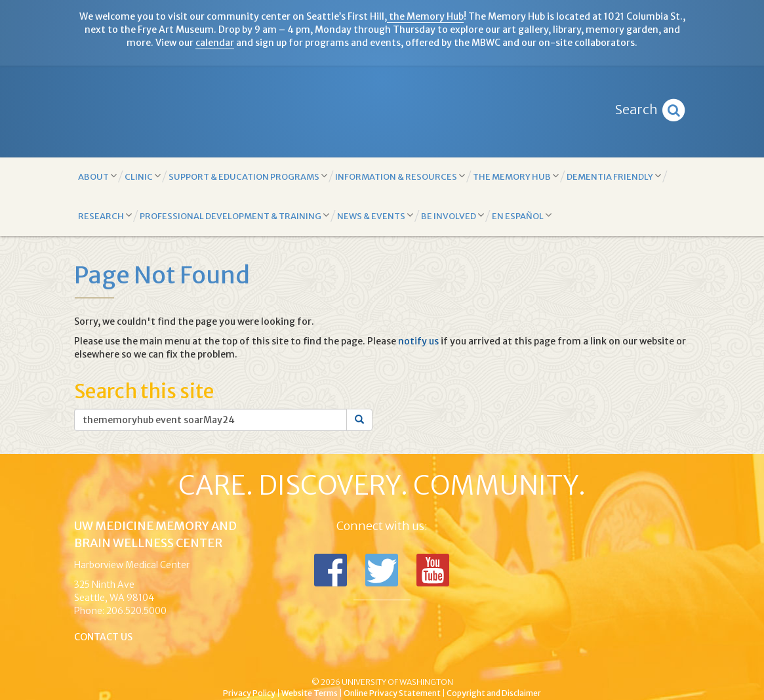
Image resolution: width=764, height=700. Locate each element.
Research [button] (105, 216)
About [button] (97, 176)
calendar (215, 43)
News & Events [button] (375, 216)
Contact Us (103, 637)
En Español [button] (522, 216)
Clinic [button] (143, 176)
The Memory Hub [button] (516, 176)
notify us (418, 341)
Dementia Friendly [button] (614, 176)
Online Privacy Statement (392, 693)
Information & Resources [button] (400, 176)
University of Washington (438, 660)
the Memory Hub (425, 16)
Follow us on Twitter (382, 570)
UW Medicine (274, 660)
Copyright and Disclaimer (494, 693)
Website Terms (310, 693)
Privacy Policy (249, 693)
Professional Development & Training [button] (234, 216)
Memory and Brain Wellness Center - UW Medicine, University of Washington (382, 112)
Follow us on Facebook (331, 570)
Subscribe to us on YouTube (433, 570)
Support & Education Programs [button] (248, 176)
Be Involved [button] (452, 216)
